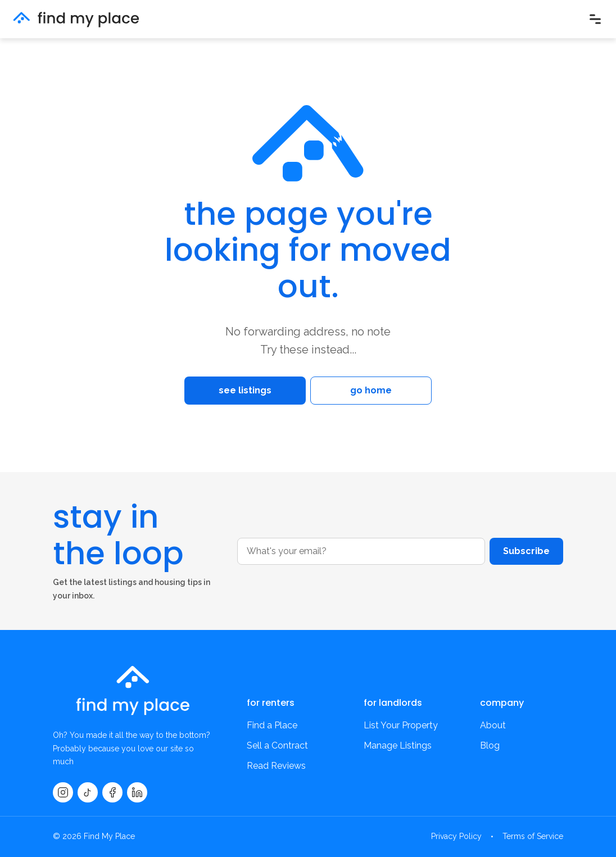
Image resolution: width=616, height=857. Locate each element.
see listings (245, 390)
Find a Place (272, 725)
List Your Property (401, 725)
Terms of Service (533, 836)
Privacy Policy (456, 836)
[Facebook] (112, 792)
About (493, 725)
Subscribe (526, 551)
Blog (490, 745)
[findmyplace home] (76, 19)
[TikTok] (88, 792)
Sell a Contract (277, 745)
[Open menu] (595, 19)
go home (371, 390)
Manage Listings (398, 745)
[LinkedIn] (137, 792)
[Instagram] (63, 792)
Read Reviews (276, 766)
